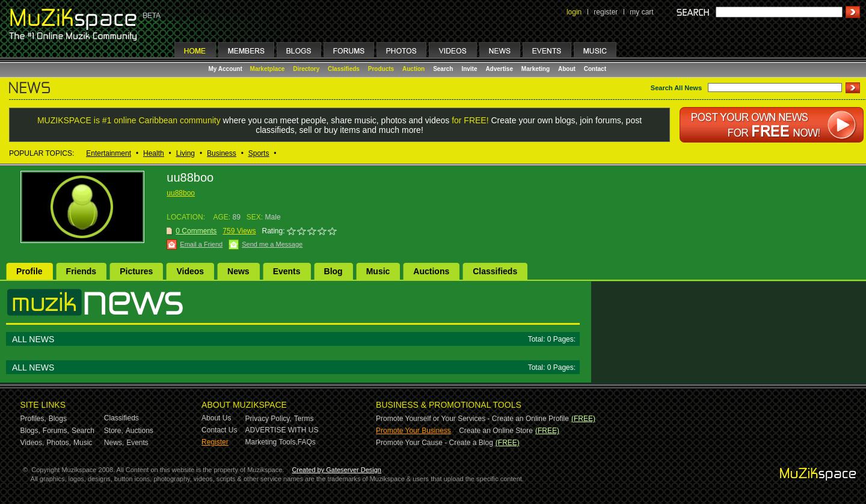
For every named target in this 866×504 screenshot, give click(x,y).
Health (154, 153)
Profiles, (33, 419)
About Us (216, 418)
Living (186, 153)
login (574, 12)
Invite (469, 69)
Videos (190, 271)
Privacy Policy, (269, 419)
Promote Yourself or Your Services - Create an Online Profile (472, 419)
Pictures (136, 271)
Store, (114, 431)
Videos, (32, 443)
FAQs (307, 442)
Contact (595, 69)
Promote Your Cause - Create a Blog (435, 443)
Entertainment (109, 153)
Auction (413, 69)
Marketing (536, 69)
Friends (81, 271)
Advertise (499, 69)
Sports (259, 153)
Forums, (56, 431)
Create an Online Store (496, 431)
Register (215, 442)
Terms (304, 419)
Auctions (431, 271)
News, (114, 443)
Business (222, 153)
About (567, 69)
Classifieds (344, 69)
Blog (333, 271)
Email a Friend (201, 244)
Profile (29, 271)
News (238, 271)
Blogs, (30, 431)
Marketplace (268, 69)
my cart (641, 12)
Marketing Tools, (272, 442)
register (606, 12)
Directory (306, 69)
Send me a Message (272, 244)
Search (443, 69)
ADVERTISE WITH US (282, 430)
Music (378, 271)
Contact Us (219, 430)
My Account (226, 69)
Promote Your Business (413, 431)
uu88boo (181, 193)
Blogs (58, 419)
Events (287, 271)
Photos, (59, 443)
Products (381, 69)
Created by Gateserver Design (336, 470)
